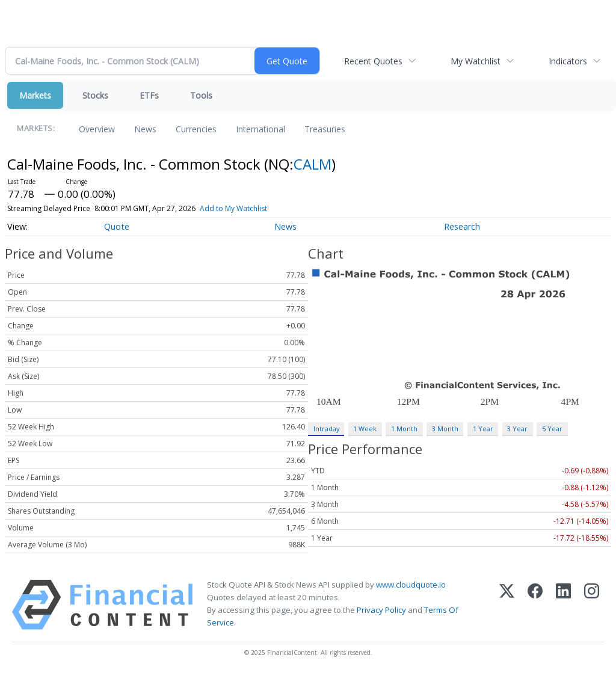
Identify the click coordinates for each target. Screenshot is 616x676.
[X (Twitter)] (507, 605)
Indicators (568, 61)
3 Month (445, 429)
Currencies (196, 129)
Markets (35, 95)
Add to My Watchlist (233, 208)
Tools (201, 95)
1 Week (365, 429)
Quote (117, 226)
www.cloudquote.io (411, 585)
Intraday (326, 429)
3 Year (517, 429)
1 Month (404, 429)
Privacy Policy (381, 610)
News (145, 129)
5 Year (552, 429)
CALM (313, 164)
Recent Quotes (373, 61)
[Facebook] (535, 605)
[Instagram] (592, 605)
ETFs (149, 95)
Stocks (95, 95)
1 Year (483, 429)
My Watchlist (476, 61)
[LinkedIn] (563, 605)
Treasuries (325, 129)
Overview (97, 129)
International (260, 129)
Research (462, 226)
